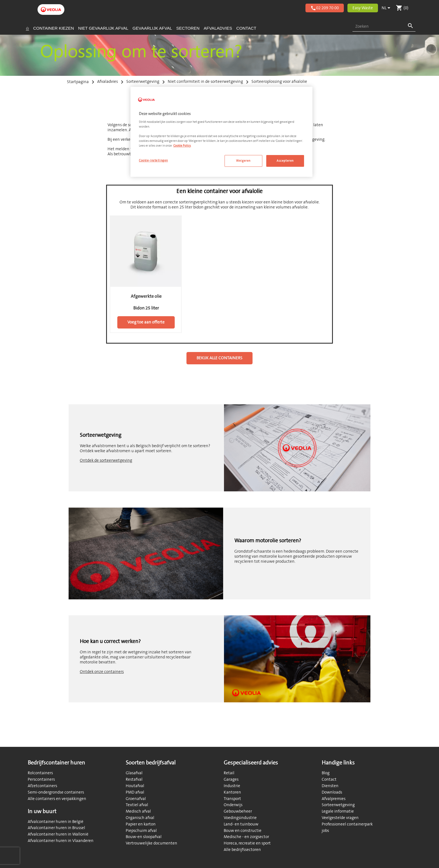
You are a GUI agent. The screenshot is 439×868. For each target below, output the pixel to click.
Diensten (330, 786)
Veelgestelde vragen (340, 818)
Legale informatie (338, 811)
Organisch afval (140, 818)
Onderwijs (233, 805)
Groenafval (136, 799)
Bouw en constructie (243, 831)
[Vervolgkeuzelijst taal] (387, 8)
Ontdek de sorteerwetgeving (106, 461)
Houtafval (135, 786)
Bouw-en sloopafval (144, 837)
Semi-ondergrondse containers (56, 792)
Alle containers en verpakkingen (57, 799)
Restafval (134, 779)
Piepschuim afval (141, 831)
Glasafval (134, 773)
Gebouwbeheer (238, 811)
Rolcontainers (40, 773)
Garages (231, 779)
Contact (329, 779)
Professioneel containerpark (347, 824)
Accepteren (285, 161)
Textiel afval (137, 805)
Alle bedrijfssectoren (242, 850)
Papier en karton (141, 824)
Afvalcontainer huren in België (56, 822)
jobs (325, 831)
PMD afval (135, 792)
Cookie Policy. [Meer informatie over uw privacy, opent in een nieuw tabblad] (182, 146)
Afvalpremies (334, 799)
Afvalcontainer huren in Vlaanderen (61, 841)
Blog (326, 773)
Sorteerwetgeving (338, 805)
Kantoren (232, 792)
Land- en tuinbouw (241, 824)
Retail (229, 773)
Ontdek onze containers (102, 672)
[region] (221, 132)
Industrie (232, 786)
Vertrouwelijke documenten (151, 843)
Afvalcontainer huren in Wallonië (58, 834)
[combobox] (384, 27)
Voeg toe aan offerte (146, 322)
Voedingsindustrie (240, 818)
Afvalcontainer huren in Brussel (56, 828)
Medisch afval (138, 811)
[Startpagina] (27, 28)
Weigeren (243, 161)
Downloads (332, 792)
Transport (232, 799)
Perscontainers (41, 779)
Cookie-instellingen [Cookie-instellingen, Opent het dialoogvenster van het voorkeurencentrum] (153, 160)
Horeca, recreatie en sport (247, 843)
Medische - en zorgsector (246, 837)
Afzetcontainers (42, 786)
